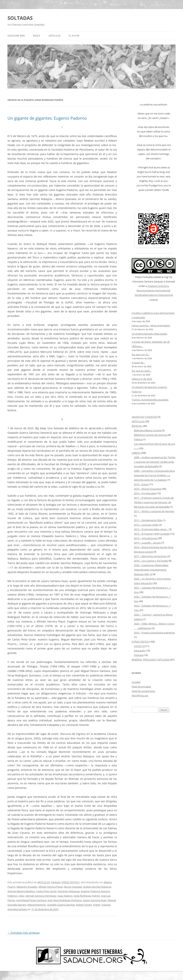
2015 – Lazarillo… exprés (147, 543)
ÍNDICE (37, 36)
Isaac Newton (65, 896)
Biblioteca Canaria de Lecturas (151, 435)
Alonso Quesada (73, 887)
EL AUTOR (74, 36)
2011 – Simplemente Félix (148, 520)
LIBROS (136, 453)
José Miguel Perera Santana (31, 900)
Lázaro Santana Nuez (95, 900)
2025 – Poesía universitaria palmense (154, 633)
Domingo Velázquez (69, 891)
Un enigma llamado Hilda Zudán (149, 334)
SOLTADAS (20, 18)
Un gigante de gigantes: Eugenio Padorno (47, 118)
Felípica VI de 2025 (142, 379)
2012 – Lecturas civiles (146, 525)
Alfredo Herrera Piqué (50, 887)
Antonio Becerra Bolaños (21, 891)
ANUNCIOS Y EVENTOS (144, 417)
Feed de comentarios (143, 691)
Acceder (136, 682)
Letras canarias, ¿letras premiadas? (151, 325)
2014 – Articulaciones (146, 538)
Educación (140, 651)
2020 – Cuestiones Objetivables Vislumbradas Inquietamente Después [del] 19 (151, 570)
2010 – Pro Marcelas (145, 493)
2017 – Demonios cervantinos (150, 556)
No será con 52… (141, 355)
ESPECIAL (137, 426)
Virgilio (97, 905)
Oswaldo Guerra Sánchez (61, 905)
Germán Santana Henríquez (41, 896)
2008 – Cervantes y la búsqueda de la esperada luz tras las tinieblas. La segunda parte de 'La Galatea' (154, 475)
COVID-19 (139, 646)
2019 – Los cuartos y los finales (151, 561)
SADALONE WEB (16, 36)
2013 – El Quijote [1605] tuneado (152, 534)
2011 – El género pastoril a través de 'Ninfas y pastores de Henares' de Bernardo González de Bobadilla (154, 502)
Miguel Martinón (37, 905)
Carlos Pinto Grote (46, 891)
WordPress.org (140, 696)
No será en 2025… (142, 371)
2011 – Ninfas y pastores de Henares (154, 511)
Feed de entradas (141, 687)
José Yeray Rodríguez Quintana (65, 900)
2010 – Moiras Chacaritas (148, 489)
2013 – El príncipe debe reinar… (151, 529)
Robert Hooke (84, 905)
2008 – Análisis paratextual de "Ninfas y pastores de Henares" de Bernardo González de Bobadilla (155, 462)
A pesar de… (138, 363)
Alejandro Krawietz (27, 887)
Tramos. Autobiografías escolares (150, 400)
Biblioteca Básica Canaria (148, 430)
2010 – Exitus (141, 484)
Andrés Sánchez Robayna (97, 887)
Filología (56, 882)
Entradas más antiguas (24, 933)
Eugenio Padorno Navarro (95, 891)
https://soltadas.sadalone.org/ (152, 277)
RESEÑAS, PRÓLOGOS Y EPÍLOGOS (151, 660)
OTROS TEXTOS (70, 882)
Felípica (138, 439)
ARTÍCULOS (55, 36)
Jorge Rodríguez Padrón (87, 896)
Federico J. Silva (16, 896)
